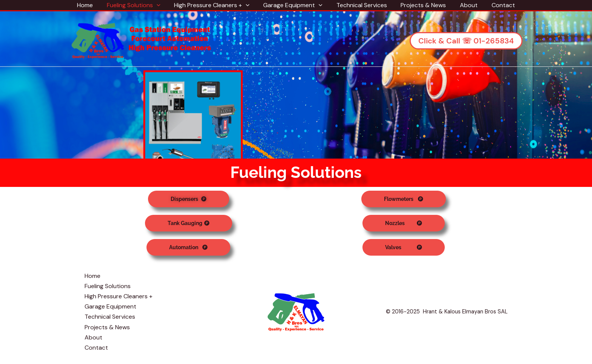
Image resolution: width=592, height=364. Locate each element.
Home (91, 5)
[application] (161, 5)
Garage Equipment (294, 5)
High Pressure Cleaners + (214, 5)
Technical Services (361, 5)
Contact (497, 5)
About (464, 5)
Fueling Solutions (138, 5)
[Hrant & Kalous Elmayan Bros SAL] (142, 40)
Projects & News (421, 5)
